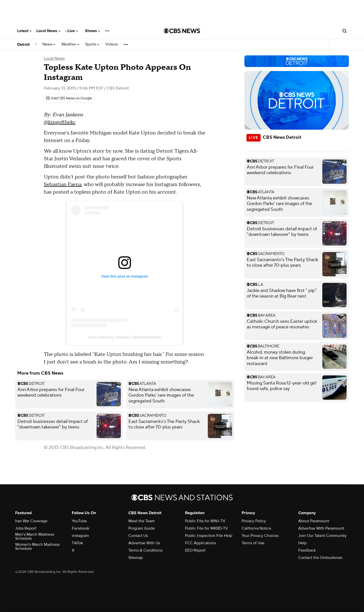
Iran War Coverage (31, 521)
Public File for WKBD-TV (207, 528)
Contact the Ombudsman (320, 558)
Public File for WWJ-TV (205, 521)
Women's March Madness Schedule (37, 547)
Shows (93, 31)
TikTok (77, 543)
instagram (80, 536)
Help (302, 543)
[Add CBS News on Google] (69, 98)
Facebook (81, 528)
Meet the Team (142, 521)
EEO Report (195, 550)
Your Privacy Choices (260, 536)
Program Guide (142, 528)
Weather (70, 44)
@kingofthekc (60, 122)
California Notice (256, 528)
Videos (112, 44)
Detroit (23, 44)
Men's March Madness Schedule (35, 536)
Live (73, 31)
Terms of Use (253, 543)
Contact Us (138, 536)
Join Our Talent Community (322, 536)
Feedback (307, 550)
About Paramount (314, 521)
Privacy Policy (254, 521)
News (49, 44)
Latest (24, 31)
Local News (48, 31)
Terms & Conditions (145, 550)
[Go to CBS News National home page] (182, 31)
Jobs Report (26, 528)
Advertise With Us (144, 543)
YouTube (79, 521)
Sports (92, 44)
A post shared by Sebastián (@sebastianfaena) (125, 337)
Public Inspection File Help (209, 536)
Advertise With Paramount (321, 528)
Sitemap (136, 558)
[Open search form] (345, 31)
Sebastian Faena (63, 185)
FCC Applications (200, 543)
